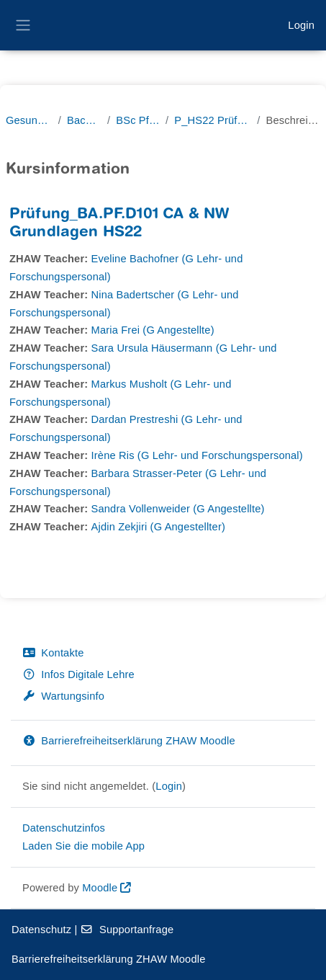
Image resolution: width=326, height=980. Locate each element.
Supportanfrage (127, 930)
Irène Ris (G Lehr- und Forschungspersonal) (197, 455)
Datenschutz (41, 930)
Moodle (100, 888)
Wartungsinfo (63, 696)
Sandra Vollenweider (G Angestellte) (178, 509)
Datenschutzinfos (64, 828)
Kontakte (53, 653)
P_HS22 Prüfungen (213, 120)
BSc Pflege (138, 120)
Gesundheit (29, 120)
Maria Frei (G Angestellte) (153, 330)
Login (301, 25)
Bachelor (84, 120)
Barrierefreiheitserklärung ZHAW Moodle (129, 741)
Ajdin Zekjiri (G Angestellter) (158, 527)
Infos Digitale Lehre (78, 674)
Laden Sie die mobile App (83, 846)
